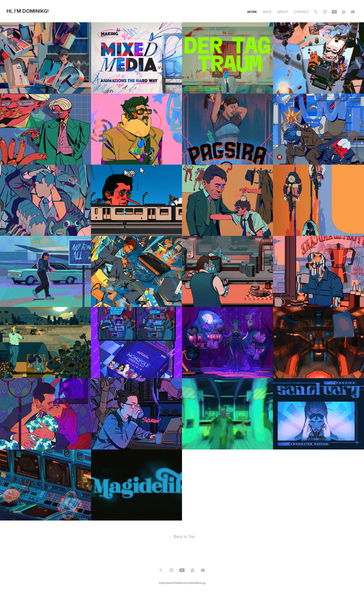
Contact (301, 12)
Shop (267, 12)
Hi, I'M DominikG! (28, 11)
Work (252, 12)
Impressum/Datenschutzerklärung (182, 583)
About (283, 12)
